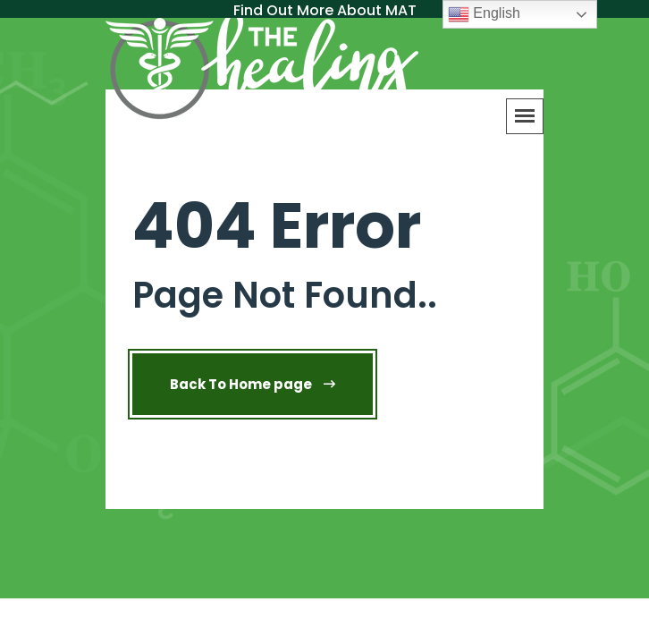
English (484, 14)
